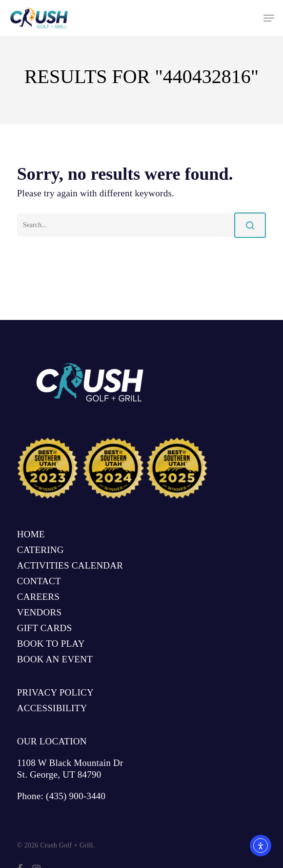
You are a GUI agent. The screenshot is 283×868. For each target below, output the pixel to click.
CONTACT (39, 581)
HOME (31, 534)
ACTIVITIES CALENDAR (70, 565)
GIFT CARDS (44, 628)
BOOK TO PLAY (51, 644)
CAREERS (38, 597)
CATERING (40, 550)
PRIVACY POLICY (55, 692)
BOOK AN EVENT (55, 659)
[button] (269, 18)
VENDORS (39, 612)
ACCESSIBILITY (52, 708)
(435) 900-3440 (76, 796)
